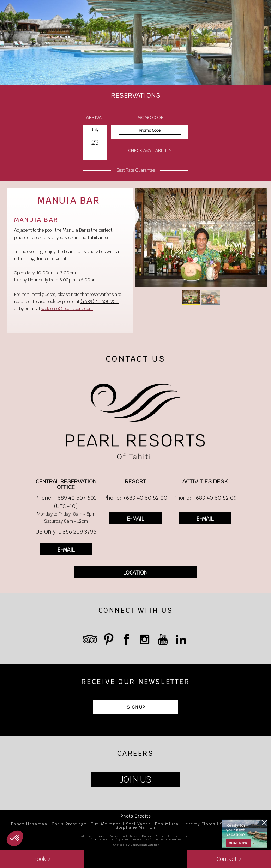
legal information (112, 836)
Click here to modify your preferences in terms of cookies (135, 840)
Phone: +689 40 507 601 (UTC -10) (66, 502)
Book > (42, 859)
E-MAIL (66, 550)
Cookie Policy (167, 836)
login (187, 836)
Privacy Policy (141, 836)
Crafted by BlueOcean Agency (136, 845)
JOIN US (136, 780)
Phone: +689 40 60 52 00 (135, 498)
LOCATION (135, 573)
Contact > (229, 859)
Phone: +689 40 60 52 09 (205, 498)
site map (87, 836)
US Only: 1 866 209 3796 (66, 532)
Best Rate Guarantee (136, 170)
